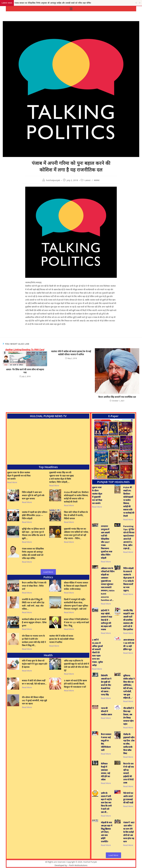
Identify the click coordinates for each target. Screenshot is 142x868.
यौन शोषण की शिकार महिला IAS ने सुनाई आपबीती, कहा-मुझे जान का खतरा (34, 700)
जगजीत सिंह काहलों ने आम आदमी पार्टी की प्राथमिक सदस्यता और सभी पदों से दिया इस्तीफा (129, 620)
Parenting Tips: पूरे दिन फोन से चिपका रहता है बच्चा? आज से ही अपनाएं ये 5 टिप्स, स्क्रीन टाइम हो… (129, 537)
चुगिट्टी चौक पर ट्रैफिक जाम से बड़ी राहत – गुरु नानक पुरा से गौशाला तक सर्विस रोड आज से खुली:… (33, 534)
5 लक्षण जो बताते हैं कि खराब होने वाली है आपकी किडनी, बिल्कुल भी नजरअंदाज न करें (75, 684)
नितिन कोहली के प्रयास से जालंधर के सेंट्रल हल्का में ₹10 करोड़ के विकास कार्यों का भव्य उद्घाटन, (129, 579)
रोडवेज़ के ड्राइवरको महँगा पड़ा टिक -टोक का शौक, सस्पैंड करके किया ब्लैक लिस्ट (129, 744)
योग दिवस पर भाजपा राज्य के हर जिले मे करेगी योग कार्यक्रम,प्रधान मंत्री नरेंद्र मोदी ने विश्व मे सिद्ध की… (34, 641)
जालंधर (97, 180)
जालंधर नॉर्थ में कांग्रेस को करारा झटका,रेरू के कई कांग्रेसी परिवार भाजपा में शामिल (71, 353)
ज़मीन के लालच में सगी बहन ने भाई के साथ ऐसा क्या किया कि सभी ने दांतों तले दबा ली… (106, 803)
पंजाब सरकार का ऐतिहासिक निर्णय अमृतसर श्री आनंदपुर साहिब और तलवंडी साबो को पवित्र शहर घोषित (33, 553)
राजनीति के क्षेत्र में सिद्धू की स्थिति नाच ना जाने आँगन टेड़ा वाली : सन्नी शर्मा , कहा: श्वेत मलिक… (33, 604)
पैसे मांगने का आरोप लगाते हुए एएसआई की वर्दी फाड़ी (128, 798)
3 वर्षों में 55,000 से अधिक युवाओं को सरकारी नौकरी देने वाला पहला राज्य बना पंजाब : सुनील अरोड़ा (97, 652)
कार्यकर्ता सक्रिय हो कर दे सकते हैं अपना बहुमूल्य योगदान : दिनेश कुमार (34, 622)
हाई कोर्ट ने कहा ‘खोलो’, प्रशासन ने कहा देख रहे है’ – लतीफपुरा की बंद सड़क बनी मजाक (107, 620)
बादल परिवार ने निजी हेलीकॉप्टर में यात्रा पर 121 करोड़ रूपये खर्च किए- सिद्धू (76, 622)
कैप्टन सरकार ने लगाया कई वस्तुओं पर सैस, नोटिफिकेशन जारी (106, 742)
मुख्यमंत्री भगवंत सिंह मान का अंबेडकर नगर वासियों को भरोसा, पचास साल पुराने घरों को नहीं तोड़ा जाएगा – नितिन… (76, 534)
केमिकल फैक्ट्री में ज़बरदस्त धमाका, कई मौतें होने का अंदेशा (106, 772)
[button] (71, 9)
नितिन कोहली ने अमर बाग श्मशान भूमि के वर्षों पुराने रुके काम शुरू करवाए (33, 495)
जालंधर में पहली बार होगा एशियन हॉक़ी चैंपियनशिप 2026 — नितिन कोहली (34, 515)
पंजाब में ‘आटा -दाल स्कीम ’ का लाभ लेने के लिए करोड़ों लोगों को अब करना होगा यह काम (129, 832)
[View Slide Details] (113, 449)
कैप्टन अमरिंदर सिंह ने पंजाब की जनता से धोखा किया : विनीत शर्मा (34, 586)
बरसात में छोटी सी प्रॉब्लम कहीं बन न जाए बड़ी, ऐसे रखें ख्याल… (34, 682)
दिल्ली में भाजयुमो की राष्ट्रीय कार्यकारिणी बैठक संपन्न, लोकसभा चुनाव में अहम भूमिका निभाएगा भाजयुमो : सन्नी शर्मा (76, 604)
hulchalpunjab (53, 180)
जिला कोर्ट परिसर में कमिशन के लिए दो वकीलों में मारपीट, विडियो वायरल (76, 515)
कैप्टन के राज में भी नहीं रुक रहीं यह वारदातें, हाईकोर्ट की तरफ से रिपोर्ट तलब (129, 773)
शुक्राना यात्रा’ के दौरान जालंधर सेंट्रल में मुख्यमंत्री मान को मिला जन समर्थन (19, 476)
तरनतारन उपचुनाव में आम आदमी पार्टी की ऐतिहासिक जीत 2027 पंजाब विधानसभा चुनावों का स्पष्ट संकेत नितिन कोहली (107, 542)
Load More (48, 572)
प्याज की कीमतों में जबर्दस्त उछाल (106, 711)
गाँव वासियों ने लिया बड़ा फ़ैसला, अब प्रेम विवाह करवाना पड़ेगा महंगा (128, 716)
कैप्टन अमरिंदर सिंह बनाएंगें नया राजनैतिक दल (117, 397)
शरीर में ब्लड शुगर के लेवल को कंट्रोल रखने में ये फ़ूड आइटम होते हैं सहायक (34, 664)
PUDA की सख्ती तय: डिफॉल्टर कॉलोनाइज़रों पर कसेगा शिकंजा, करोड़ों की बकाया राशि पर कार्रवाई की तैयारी (76, 497)
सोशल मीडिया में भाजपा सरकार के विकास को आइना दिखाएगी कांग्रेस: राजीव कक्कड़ (76, 586)
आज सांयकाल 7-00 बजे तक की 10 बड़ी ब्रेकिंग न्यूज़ (129, 645)
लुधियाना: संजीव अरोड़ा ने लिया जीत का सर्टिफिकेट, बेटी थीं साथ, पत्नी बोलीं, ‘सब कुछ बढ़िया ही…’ (129, 687)
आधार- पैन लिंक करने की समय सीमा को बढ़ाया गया (25, 371)
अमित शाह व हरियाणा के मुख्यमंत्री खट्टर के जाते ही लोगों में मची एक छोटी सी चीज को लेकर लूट (76, 665)
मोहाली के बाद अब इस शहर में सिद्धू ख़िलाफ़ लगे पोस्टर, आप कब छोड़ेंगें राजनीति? (107, 832)
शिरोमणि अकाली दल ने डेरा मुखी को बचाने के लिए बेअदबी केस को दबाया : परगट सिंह (106, 685)
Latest (88, 180)
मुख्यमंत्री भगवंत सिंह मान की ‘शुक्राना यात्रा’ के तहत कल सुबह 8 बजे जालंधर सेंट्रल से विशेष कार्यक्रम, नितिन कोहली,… (61, 477)
